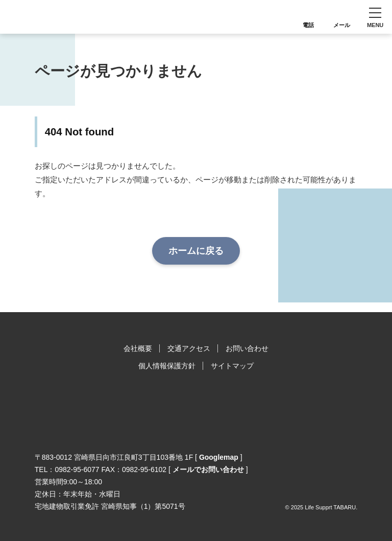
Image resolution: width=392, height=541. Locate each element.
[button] (375, 17)
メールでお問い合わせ (208, 469)
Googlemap (219, 457)
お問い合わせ (247, 348)
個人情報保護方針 (167, 366)
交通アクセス (189, 348)
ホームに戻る (196, 251)
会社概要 (138, 348)
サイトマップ (232, 366)
